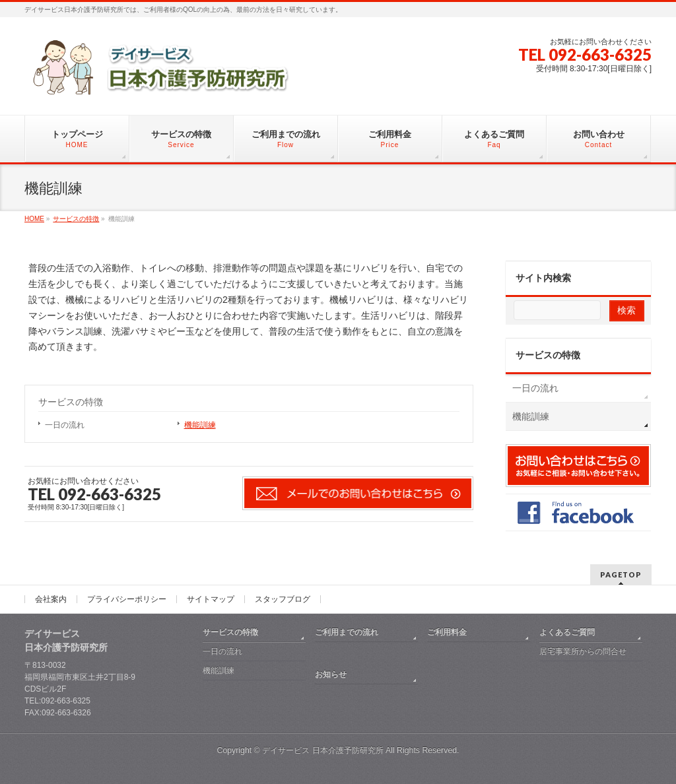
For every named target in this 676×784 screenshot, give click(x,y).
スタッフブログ (283, 599)
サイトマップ (211, 599)
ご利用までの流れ (347, 632)
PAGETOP (621, 574)
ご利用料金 (447, 632)
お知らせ (331, 674)
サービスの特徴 (71, 402)
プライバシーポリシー (127, 599)
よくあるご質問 (567, 632)
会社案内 (51, 599)
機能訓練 (200, 425)
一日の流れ (65, 425)
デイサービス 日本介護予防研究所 (322, 750)
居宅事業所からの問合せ (583, 651)
